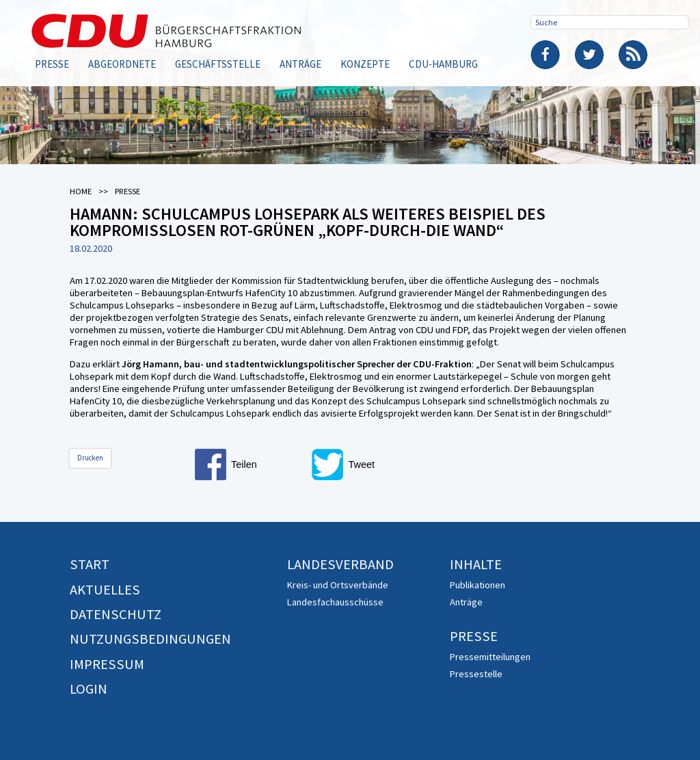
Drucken (90, 458)
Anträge (300, 64)
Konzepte (365, 64)
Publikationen (477, 585)
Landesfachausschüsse (335, 602)
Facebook (546, 55)
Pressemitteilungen (490, 657)
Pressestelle (476, 674)
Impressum (107, 664)
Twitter (589, 55)
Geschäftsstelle (218, 64)
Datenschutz (116, 614)
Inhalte (476, 564)
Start (90, 564)
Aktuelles (105, 590)
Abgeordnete (122, 64)
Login (89, 689)
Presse (52, 64)
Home (81, 191)
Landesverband (340, 564)
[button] (250, 464)
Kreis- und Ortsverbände (338, 585)
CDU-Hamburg (443, 64)
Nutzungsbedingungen (150, 639)
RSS (633, 55)
